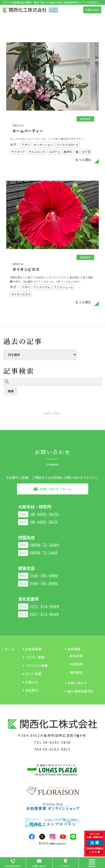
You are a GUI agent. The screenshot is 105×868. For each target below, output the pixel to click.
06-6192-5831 (57, 749)
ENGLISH (92, 10)
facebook (32, 837)
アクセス (65, 866)
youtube (63, 837)
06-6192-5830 (57, 742)
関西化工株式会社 (58, 844)
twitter (42, 837)
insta (52, 837)
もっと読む (83, 160)
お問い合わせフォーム (56, 489)
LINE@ (73, 837)
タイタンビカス (26, 269)
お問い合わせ (39, 866)
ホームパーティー (28, 131)
